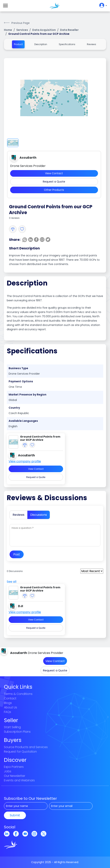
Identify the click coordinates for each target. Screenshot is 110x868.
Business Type (18, 368)
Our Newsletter (15, 776)
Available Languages (23, 421)
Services (22, 30)
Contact (10, 698)
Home (8, 30)
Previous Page (21, 23)
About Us (11, 707)
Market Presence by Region (28, 395)
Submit (15, 815)
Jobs (8, 771)
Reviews (92, 44)
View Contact (54, 173)
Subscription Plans (17, 732)
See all (12, 582)
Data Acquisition (44, 30)
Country (14, 408)
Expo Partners (14, 767)
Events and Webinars (19, 780)
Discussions (39, 515)
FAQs (8, 712)
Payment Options (21, 381)
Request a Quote (54, 182)
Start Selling (12, 727)
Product (18, 44)
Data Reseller (69, 30)
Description (41, 44)
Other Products (54, 190)
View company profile (25, 461)
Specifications (67, 44)
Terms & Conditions (18, 694)
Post (17, 554)
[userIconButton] (102, 6)
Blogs (8, 703)
